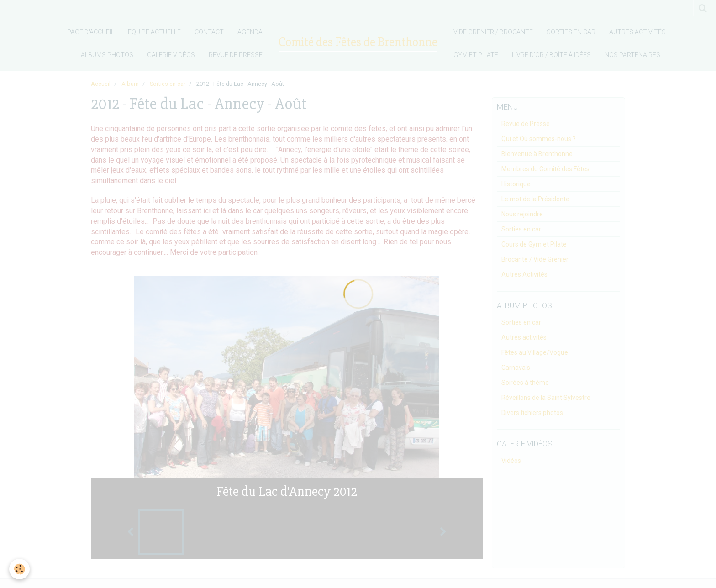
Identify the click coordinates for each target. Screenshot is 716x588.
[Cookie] (19, 569)
